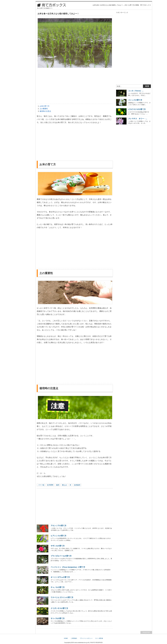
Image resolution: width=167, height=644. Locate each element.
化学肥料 (50, 485)
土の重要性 (44, 109)
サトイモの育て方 (58, 618)
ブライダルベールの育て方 (61, 556)
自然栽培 (77, 485)
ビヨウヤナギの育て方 (137, 109)
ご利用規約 (74, 638)
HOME (66, 638)
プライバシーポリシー (86, 638)
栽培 (58, 485)
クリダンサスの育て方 (59, 608)
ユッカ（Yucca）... (136, 91)
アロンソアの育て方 (59, 526)
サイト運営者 (99, 638)
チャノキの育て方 (58, 587)
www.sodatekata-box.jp (81, 642)
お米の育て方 (45, 106)
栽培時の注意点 (45, 111)
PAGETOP (146, 632)
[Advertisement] (75, 86)
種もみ (64, 485)
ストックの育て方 (135, 100)
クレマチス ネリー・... (138, 119)
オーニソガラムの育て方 (60, 577)
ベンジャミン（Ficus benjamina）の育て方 (68, 567)
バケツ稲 (41, 485)
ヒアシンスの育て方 (59, 536)
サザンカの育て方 (58, 546)
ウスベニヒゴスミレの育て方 (62, 597)
